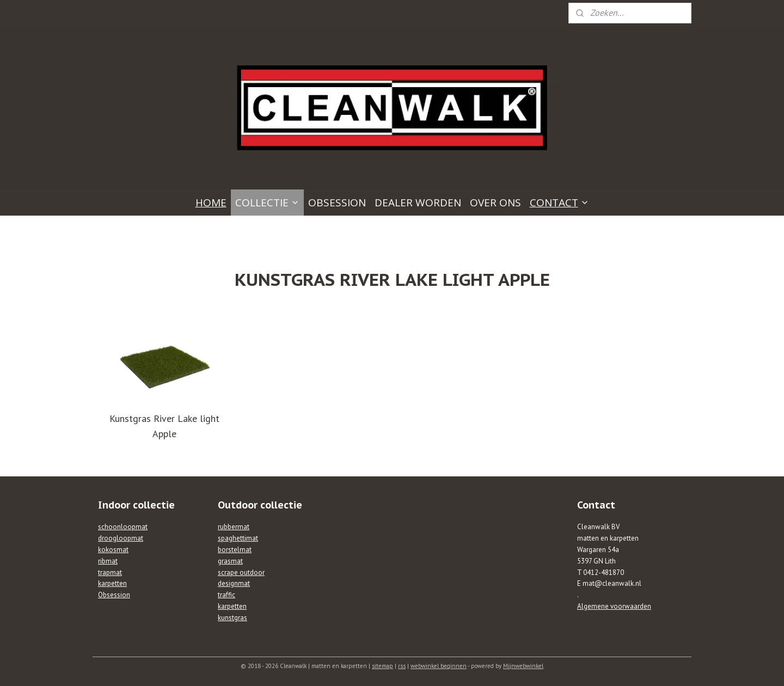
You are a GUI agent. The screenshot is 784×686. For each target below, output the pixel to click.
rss (402, 666)
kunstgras (232, 618)
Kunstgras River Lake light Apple (164, 426)
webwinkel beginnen (439, 666)
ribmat (108, 561)
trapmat (110, 572)
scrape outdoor (241, 572)
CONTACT (559, 203)
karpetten (112, 583)
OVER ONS (495, 203)
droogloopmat (121, 538)
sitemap (382, 666)
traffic (226, 595)
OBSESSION (337, 203)
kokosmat (113, 550)
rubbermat (234, 527)
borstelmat (235, 550)
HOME (211, 203)
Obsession (114, 595)
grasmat (230, 561)
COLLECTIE (267, 203)
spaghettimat (238, 538)
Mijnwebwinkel (523, 666)
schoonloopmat (123, 527)
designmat (234, 583)
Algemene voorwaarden (614, 606)
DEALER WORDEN (418, 203)
